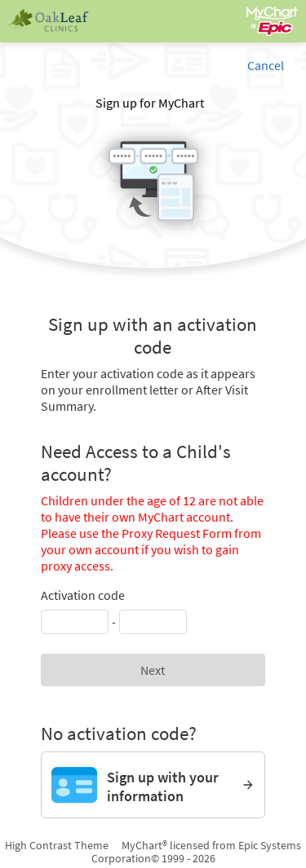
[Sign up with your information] (153, 785)
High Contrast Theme (57, 845)
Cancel (266, 65)
